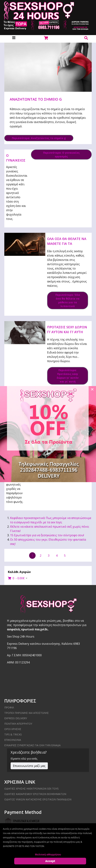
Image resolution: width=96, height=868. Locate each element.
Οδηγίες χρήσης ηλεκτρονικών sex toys (31, 789)
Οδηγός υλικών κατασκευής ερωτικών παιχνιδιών (38, 799)
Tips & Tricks (13, 734)
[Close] (92, 389)
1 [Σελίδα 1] (32, 556)
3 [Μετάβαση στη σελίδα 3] (49, 556)
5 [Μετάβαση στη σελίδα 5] (65, 556)
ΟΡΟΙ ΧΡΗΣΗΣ (13, 729)
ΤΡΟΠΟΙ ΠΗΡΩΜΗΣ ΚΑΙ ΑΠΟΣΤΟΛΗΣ (27, 713)
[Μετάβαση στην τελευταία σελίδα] (83, 556)
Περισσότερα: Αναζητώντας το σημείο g (39, 138)
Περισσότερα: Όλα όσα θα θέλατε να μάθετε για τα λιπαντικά (68, 300)
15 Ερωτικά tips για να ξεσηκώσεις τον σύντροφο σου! (47, 535)
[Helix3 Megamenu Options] (14, 38)
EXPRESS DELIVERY (16, 718)
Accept (50, 861)
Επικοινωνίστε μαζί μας (29, 766)
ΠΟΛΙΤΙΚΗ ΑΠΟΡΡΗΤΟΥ (18, 724)
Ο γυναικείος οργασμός (16, 160)
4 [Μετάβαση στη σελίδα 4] (57, 556)
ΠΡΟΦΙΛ (9, 707)
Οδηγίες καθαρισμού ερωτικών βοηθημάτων (35, 794)
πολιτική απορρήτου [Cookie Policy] (48, 854)
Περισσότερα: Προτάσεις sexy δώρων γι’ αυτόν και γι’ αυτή (68, 376)
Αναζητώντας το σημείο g (36, 99)
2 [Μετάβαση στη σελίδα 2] (41, 556)
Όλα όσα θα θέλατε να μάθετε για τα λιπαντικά (67, 244)
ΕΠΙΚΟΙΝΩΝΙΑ (13, 740)
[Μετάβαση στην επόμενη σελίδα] (73, 555)
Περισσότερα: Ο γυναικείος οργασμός (61, 155)
